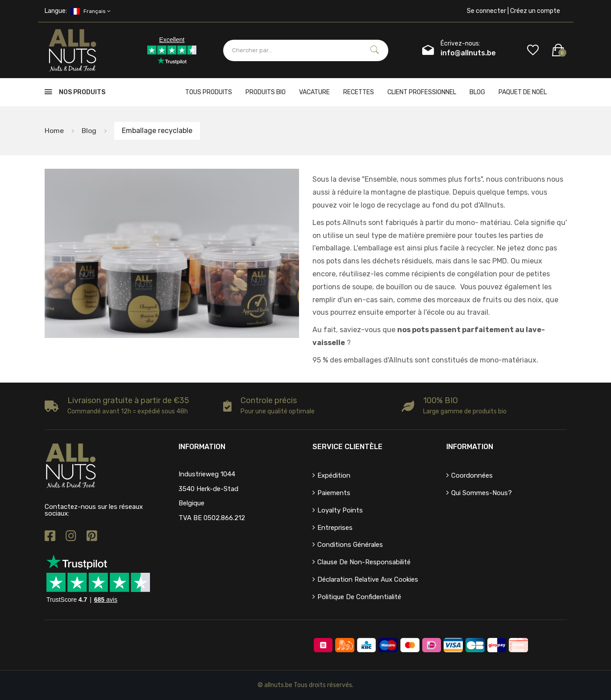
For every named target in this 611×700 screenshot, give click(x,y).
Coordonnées (472, 475)
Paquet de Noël (523, 92)
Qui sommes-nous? (482, 493)
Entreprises (335, 528)
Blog (477, 92)
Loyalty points (340, 510)
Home (54, 131)
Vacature (314, 92)
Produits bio (266, 92)
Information (470, 447)
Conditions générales (350, 545)
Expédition (334, 475)
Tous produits (209, 92)
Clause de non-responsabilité (364, 562)
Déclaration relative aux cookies (368, 579)
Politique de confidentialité (359, 597)
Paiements (334, 493)
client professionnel (422, 92)
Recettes (359, 92)
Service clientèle (347, 447)
